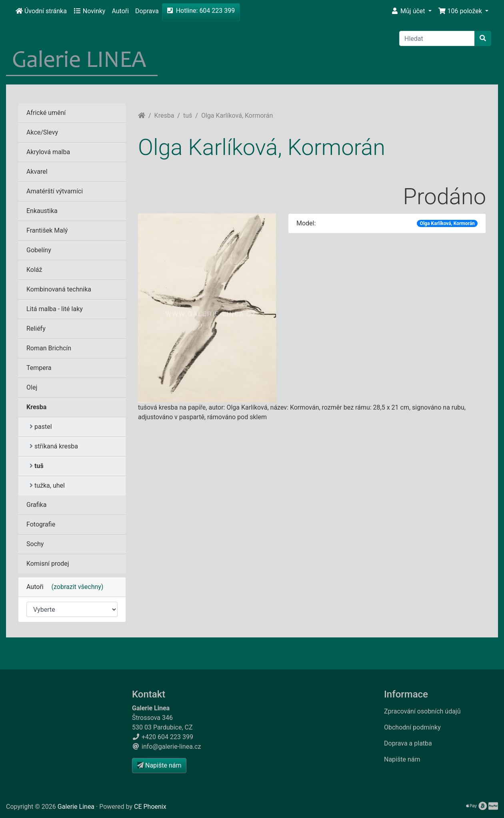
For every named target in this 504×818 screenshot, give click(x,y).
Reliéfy (36, 329)
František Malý (47, 230)
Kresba (164, 116)
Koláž (34, 270)
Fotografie (41, 524)
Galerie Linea (76, 807)
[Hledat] (437, 38)
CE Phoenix (150, 807)
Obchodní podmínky (412, 727)
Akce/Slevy (42, 132)
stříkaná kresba (54, 446)
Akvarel (37, 172)
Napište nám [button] (159, 765)
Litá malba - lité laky (55, 309)
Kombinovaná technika (59, 289)
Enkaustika (42, 211)
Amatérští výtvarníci (55, 191)
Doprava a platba (408, 743)
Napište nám (402, 759)
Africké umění (46, 113)
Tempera (39, 368)
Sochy (35, 544)
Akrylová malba (48, 152)
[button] (411, 11)
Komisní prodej (48, 564)
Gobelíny (39, 250)
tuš (188, 116)
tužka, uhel (47, 485)
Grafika (36, 505)
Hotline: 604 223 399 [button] (201, 11)
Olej (32, 387)
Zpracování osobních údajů (422, 711)
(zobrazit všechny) (74, 587)
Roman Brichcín (49, 348)
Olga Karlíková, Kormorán (237, 116)
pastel (41, 427)
